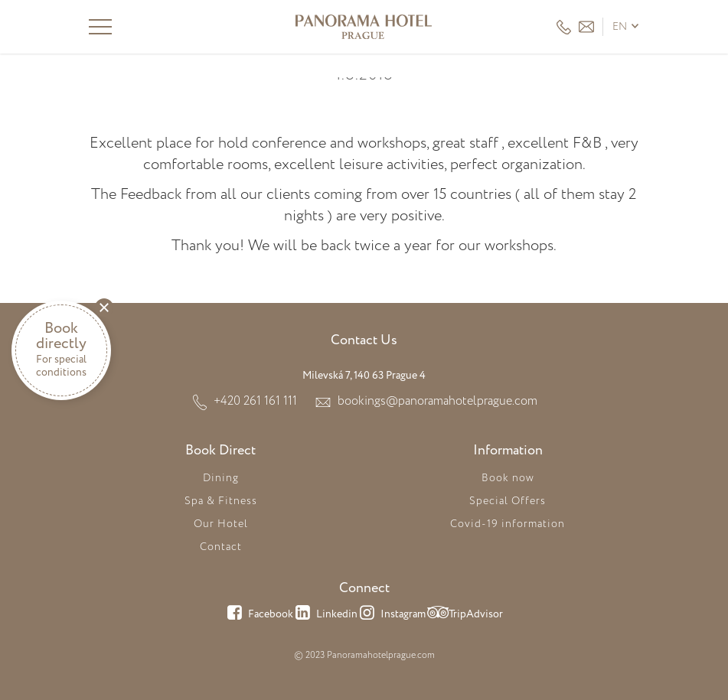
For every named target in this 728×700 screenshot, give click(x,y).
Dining (221, 478)
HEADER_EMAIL (586, 27)
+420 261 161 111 (564, 27)
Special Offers (508, 501)
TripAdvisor (464, 615)
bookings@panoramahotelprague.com (437, 401)
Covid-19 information (508, 524)
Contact (221, 547)
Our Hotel (221, 524)
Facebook (259, 615)
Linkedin (325, 615)
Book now (508, 478)
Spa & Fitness (221, 501)
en (620, 27)
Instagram (392, 615)
